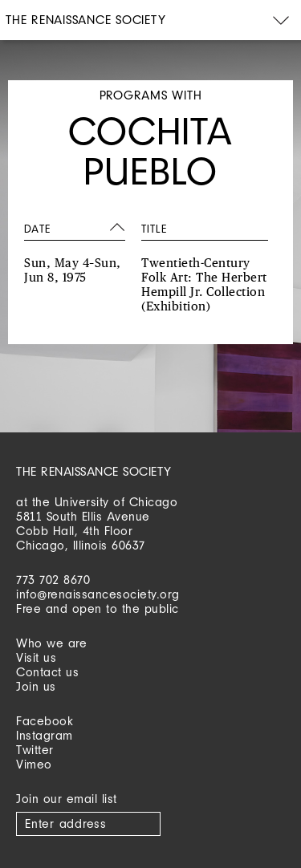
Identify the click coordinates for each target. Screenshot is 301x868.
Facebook (45, 721)
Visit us (36, 657)
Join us (36, 686)
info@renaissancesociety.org (98, 594)
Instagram (45, 735)
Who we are (51, 643)
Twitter (35, 750)
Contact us (47, 672)
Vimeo (34, 764)
